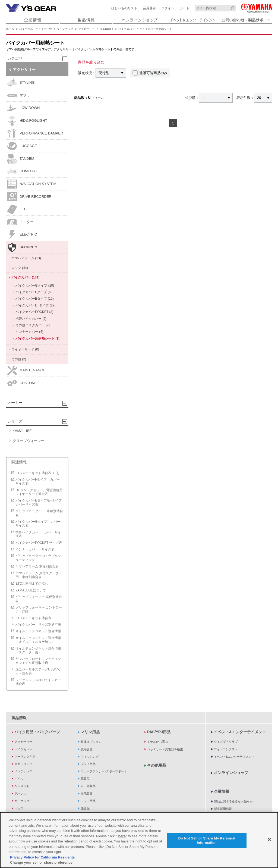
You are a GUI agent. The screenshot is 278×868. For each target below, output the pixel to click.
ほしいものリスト (124, 8)
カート (185, 8)
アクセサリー (86, 29)
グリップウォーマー (29, 441)
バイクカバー (127, 29)
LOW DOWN (23, 108)
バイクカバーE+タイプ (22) (36, 305)
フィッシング (90, 757)
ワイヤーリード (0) (25, 349)
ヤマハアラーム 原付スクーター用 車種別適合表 (39, 575)
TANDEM (21, 159)
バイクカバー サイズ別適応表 (38, 625)
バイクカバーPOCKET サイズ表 (39, 543)
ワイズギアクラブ (226, 742)
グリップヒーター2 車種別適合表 (39, 513)
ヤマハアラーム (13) (26, 258)
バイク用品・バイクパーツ (36, 29)
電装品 (85, 779)
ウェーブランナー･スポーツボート (104, 771)
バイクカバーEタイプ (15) (35, 299)
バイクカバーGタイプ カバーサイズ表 (38, 524)
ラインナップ (65, 29)
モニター (20, 222)
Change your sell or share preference (41, 863)
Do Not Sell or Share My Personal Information (207, 841)
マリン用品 (90, 732)
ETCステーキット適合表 (33, 618)
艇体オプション (91, 742)
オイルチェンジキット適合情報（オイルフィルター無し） (38, 640)
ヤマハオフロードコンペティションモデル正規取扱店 (38, 661)
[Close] (269, 840)
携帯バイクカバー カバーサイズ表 (38, 534)
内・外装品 (88, 786)
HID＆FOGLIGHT (27, 121)
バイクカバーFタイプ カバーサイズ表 (38, 481)
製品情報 (19, 718)
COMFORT (22, 171)
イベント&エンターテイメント (240, 732)
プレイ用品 (88, 764)
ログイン (168, 8)
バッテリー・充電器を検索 (165, 749)
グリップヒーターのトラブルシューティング (38, 558)
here (122, 837)
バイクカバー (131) (25, 277)
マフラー (20, 95)
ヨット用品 (88, 801)
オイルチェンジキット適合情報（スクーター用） (38, 650)
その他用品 (157, 765)
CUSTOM (21, 383)
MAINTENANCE (26, 370)
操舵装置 (87, 794)
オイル (19, 779)
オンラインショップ (231, 773)
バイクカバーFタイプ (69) (34, 292)
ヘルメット (22, 786)
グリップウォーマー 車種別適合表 (39, 599)
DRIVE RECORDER (29, 197)
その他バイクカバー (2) (33, 325)
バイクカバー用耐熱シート (156, 29)
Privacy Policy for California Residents (42, 858)
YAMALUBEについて (31, 590)
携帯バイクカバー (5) (31, 319)
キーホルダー (23, 801)
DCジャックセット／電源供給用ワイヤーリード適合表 (39, 492)
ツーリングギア (25, 757)
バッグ (19, 808)
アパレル (20, 794)
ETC (17, 209)
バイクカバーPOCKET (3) (34, 312)
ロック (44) (20, 268)
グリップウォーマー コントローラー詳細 (39, 609)
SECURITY (107, 29)
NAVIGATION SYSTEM (32, 184)
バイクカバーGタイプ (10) (35, 286)
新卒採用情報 (223, 809)
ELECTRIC (22, 235)
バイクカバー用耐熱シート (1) (37, 339)
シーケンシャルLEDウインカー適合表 (38, 682)
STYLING (21, 83)
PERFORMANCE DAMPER (35, 133)
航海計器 (87, 749)
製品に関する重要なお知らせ (233, 801)
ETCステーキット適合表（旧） (38, 473)
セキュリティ (23, 764)
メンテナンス (23, 771)
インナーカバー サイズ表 (35, 549)
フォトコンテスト (226, 749)
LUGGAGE (22, 146)
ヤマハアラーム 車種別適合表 (37, 566)
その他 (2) (19, 359)
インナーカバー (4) (29, 332)
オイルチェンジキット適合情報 (38, 631)
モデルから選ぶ (158, 742)
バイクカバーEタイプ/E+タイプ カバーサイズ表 (40, 502)
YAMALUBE (22, 431)
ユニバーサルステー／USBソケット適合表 (38, 671)
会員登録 (149, 8)
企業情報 (222, 791)
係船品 (85, 808)
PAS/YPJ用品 (159, 732)
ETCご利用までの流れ (32, 584)
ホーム (10, 29)
